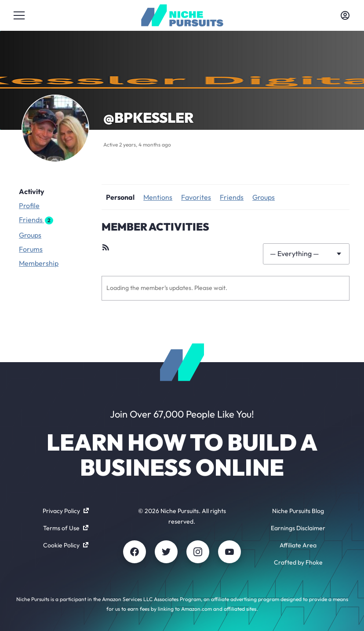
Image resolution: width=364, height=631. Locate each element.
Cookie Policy (66, 545)
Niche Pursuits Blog (298, 511)
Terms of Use (66, 528)
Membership (39, 263)
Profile (29, 205)
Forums (31, 249)
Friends (36, 220)
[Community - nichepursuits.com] (182, 15)
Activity (32, 191)
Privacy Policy (66, 511)
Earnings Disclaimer (298, 528)
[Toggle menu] (19, 15)
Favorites (196, 197)
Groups (30, 235)
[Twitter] (166, 552)
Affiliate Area (298, 545)
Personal (120, 197)
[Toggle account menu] (345, 15)
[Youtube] (229, 552)
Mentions (158, 197)
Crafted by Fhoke (298, 562)
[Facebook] (135, 552)
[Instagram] (198, 552)
